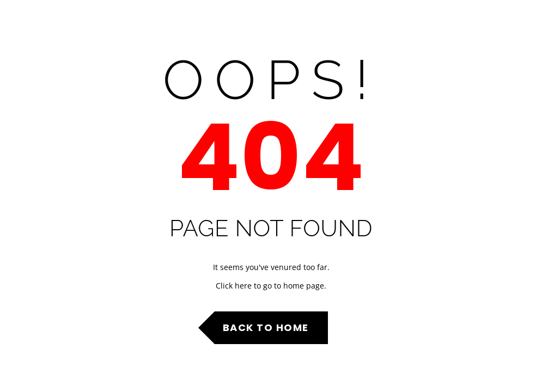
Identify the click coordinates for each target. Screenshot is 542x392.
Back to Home (266, 327)
